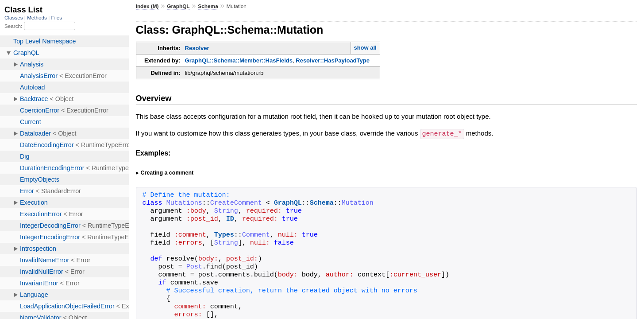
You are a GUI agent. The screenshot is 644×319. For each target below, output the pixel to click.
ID (230, 219)
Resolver (197, 48)
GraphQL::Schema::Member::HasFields (239, 60)
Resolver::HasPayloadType (333, 60)
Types (224, 235)
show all (365, 48)
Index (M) (147, 6)
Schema (208, 6)
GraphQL (178, 6)
